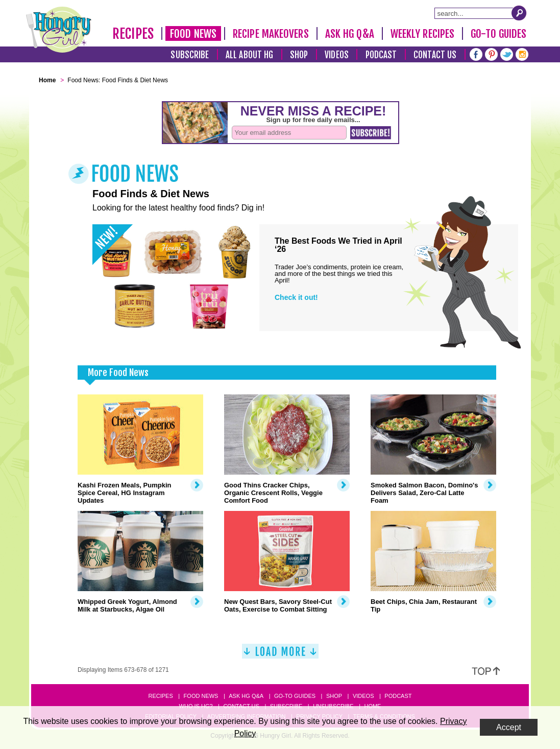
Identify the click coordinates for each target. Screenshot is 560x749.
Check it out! (296, 297)
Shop (299, 55)
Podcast (381, 55)
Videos (337, 55)
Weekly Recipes (422, 34)
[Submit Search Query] (519, 13)
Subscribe (190, 55)
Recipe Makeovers (271, 34)
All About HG (249, 55)
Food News (193, 34)
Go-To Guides (498, 34)
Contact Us (435, 55)
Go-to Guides (295, 696)
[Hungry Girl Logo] (59, 30)
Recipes (133, 34)
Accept (509, 727)
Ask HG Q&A (350, 34)
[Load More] (280, 655)
